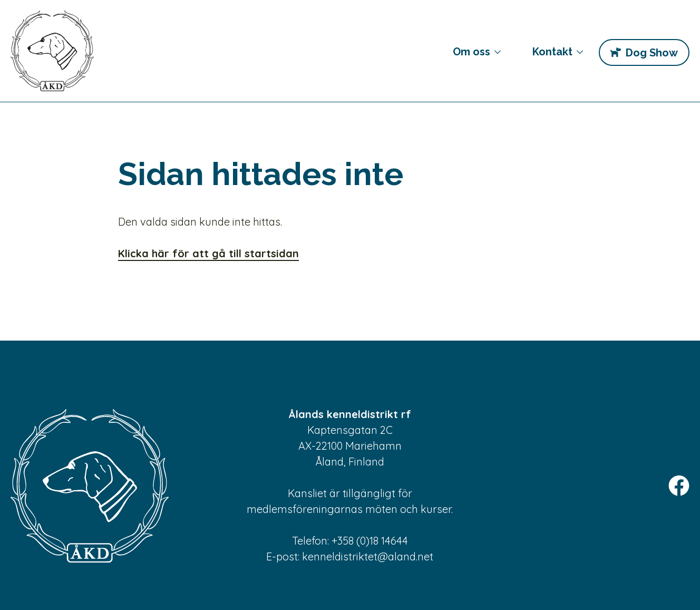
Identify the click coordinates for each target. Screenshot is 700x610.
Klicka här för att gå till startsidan (208, 253)
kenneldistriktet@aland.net (368, 556)
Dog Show (652, 53)
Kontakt (550, 56)
